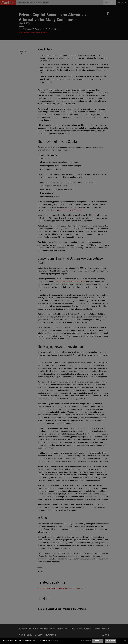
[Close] (125, 641)
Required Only (98, 641)
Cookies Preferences (86, 641)
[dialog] (64, 641)
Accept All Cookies (111, 641)
